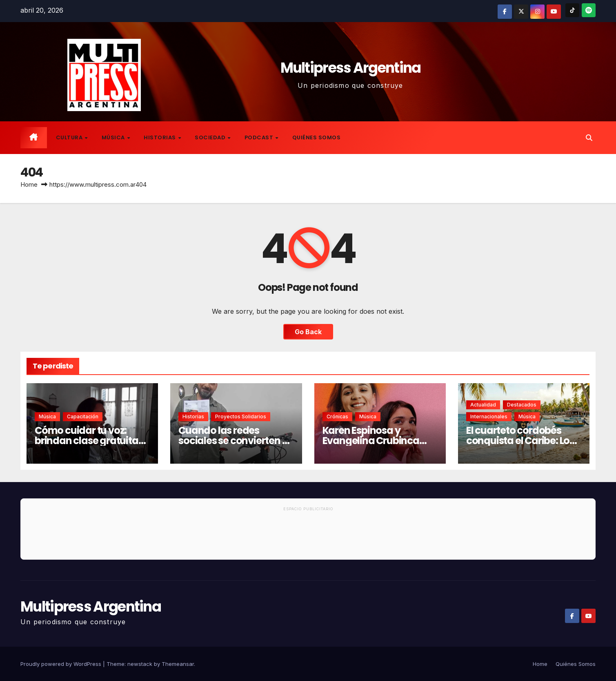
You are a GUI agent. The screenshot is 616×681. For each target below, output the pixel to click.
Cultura (70, 137)
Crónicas (337, 416)
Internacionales (489, 416)
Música (114, 137)
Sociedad (211, 137)
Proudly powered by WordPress (62, 664)
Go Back (308, 332)
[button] (589, 138)
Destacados (522, 405)
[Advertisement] (308, 537)
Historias (160, 137)
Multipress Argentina (351, 68)
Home (29, 184)
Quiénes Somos (317, 137)
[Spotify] (589, 10)
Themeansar (178, 664)
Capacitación (83, 416)
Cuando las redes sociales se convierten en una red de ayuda (236, 441)
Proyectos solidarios (241, 416)
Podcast (260, 137)
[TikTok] (572, 10)
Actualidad (483, 405)
